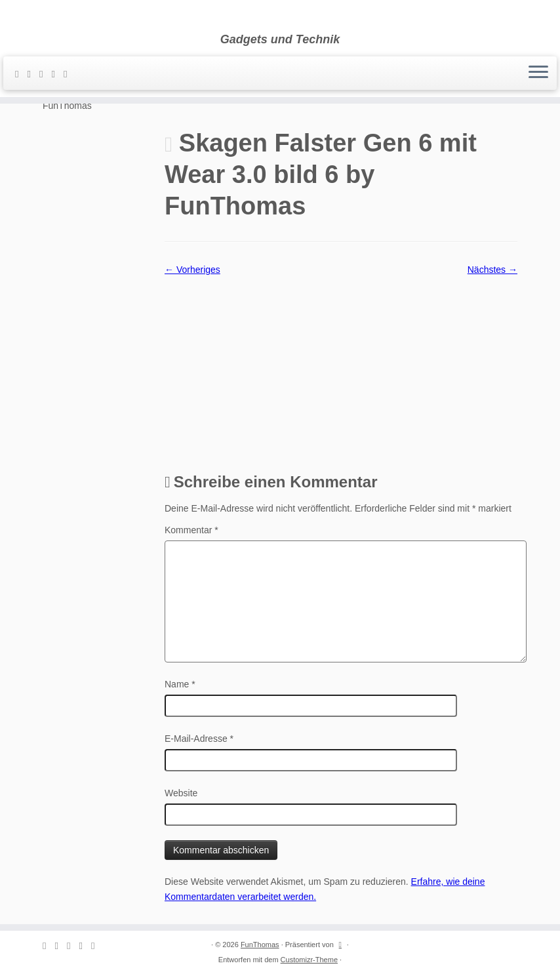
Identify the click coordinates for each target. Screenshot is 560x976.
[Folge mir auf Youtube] (70, 74)
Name (180, 684)
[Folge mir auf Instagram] (57, 74)
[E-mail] (33, 74)
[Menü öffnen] (538, 73)
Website (181, 793)
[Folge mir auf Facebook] (45, 74)
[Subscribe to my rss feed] (21, 74)
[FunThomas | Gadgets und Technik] (280, 16)
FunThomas (260, 945)
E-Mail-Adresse (199, 739)
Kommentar (191, 530)
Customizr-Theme (309, 960)
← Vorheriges (192, 270)
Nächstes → (492, 270)
